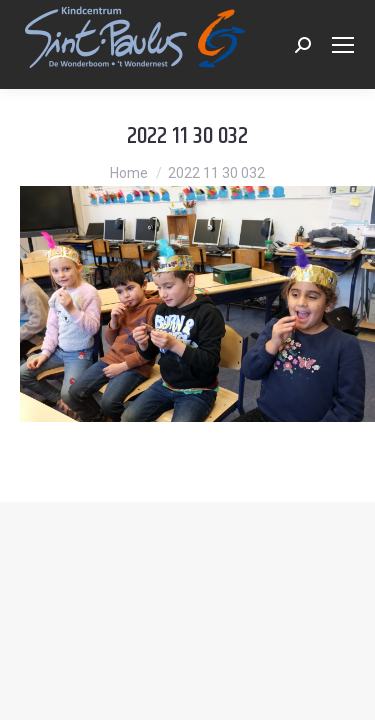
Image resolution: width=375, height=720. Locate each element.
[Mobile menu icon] (343, 45)
